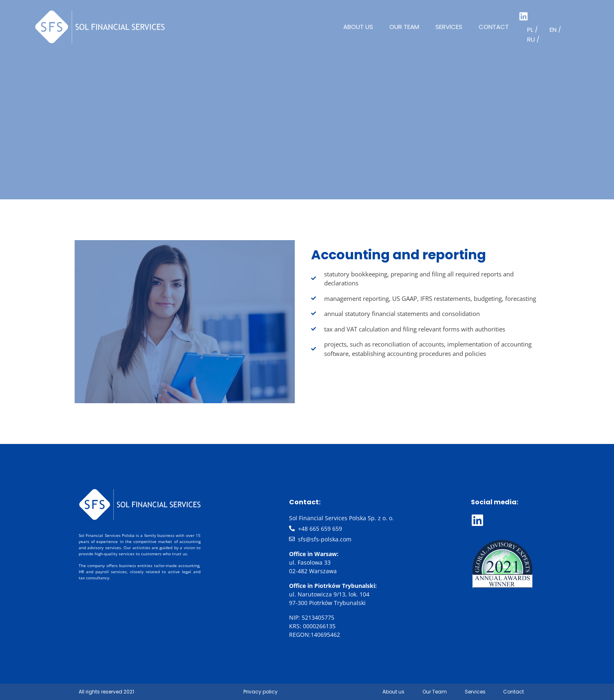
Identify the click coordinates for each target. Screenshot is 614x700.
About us (358, 27)
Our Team (404, 27)
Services (449, 27)
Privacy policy (261, 692)
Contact (494, 27)
